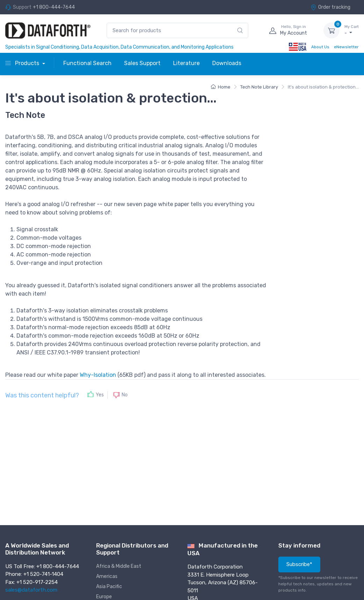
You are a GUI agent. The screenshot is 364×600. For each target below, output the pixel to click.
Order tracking (330, 7)
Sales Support (142, 63)
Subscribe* (299, 564)
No (125, 395)
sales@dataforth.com (31, 590)
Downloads (227, 63)
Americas (107, 576)
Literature (186, 63)
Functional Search (87, 63)
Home (221, 87)
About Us (320, 47)
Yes (100, 395)
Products (23, 63)
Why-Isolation (98, 375)
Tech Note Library (259, 87)
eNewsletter (346, 47)
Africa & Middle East (119, 566)
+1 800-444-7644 (54, 7)
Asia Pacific (109, 587)
